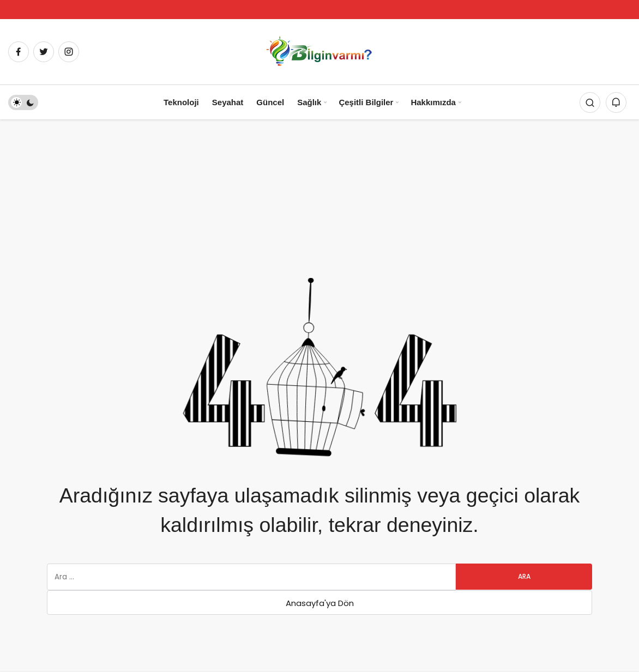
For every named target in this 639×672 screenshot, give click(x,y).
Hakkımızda (433, 102)
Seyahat (228, 102)
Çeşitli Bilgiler (366, 102)
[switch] (23, 102)
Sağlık (309, 102)
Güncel (270, 102)
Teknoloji (181, 102)
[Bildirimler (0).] (616, 102)
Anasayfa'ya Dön (320, 603)
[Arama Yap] (590, 102)
